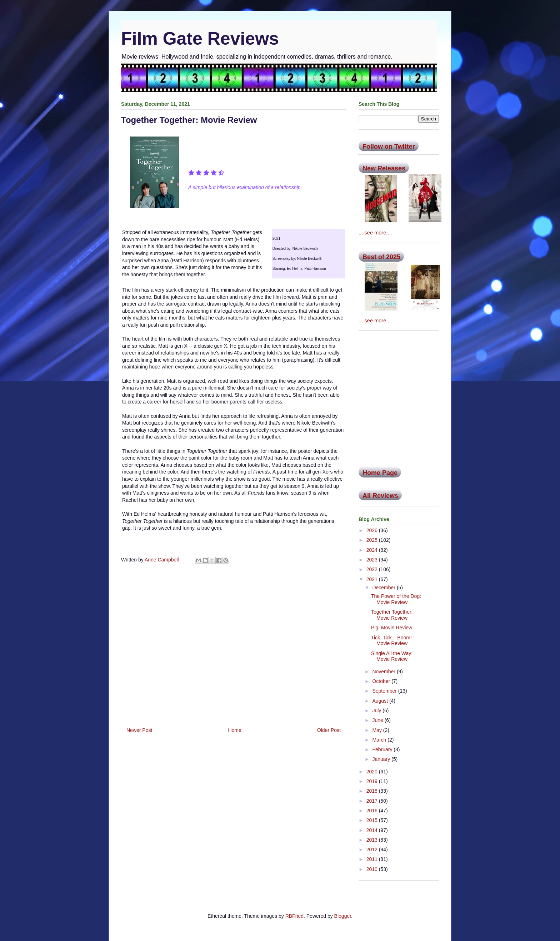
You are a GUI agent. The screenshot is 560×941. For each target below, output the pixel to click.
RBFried (294, 916)
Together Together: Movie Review (392, 615)
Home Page (380, 473)
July (377, 710)
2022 (373, 569)
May (377, 730)
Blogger (343, 916)
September (385, 691)
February (383, 749)
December (384, 588)
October (382, 681)
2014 (373, 830)
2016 (373, 811)
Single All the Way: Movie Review (392, 656)
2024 (373, 550)
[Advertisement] (234, 651)
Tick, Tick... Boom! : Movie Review (393, 641)
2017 (373, 801)
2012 (373, 850)
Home (234, 730)
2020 (373, 772)
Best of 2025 (381, 257)
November (384, 672)
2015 (373, 820)
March (380, 740)
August (381, 701)
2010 (373, 869)
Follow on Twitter (389, 147)
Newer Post (139, 730)
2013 (373, 840)
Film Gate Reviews (200, 39)
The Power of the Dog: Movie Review (396, 599)
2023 (373, 560)
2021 (373, 579)
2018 (373, 791)
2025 (373, 540)
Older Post (329, 730)
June (378, 720)
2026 (373, 530)
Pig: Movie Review (392, 628)
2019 (373, 781)
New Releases (384, 168)
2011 (373, 859)
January (382, 759)
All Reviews (380, 496)
